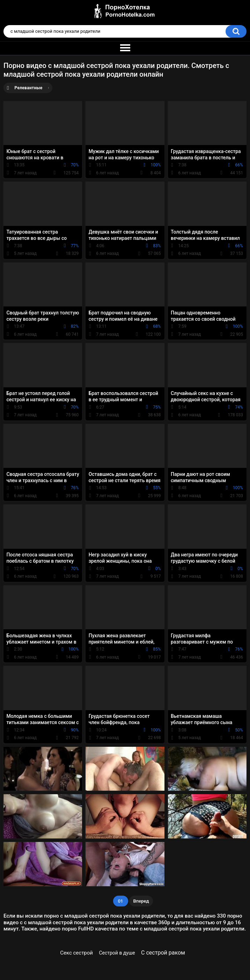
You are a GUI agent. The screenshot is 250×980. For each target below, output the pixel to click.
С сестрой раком (163, 953)
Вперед (141, 901)
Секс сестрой (76, 953)
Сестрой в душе (117, 953)
